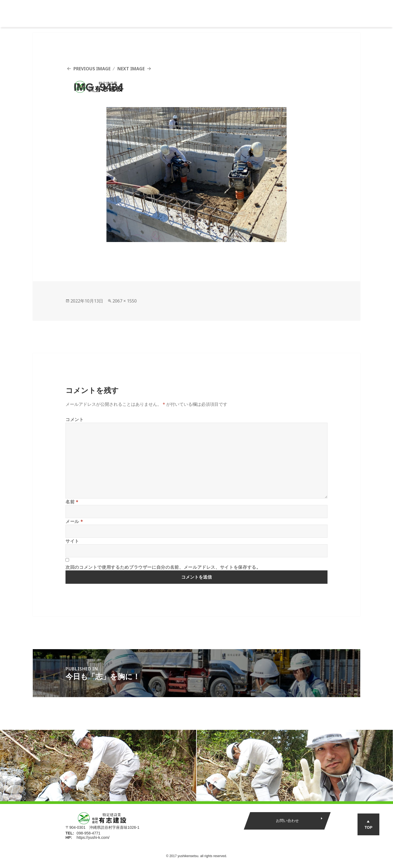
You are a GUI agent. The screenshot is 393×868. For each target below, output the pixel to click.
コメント (75, 419)
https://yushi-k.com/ (93, 837)
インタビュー (249, 14)
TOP (369, 827)
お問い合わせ (287, 821)
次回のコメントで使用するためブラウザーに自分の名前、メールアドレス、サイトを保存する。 (163, 567)
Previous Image (92, 69)
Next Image (131, 69)
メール (74, 521)
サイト (72, 541)
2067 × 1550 (125, 301)
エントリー (312, 14)
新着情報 (281, 14)
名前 (72, 502)
